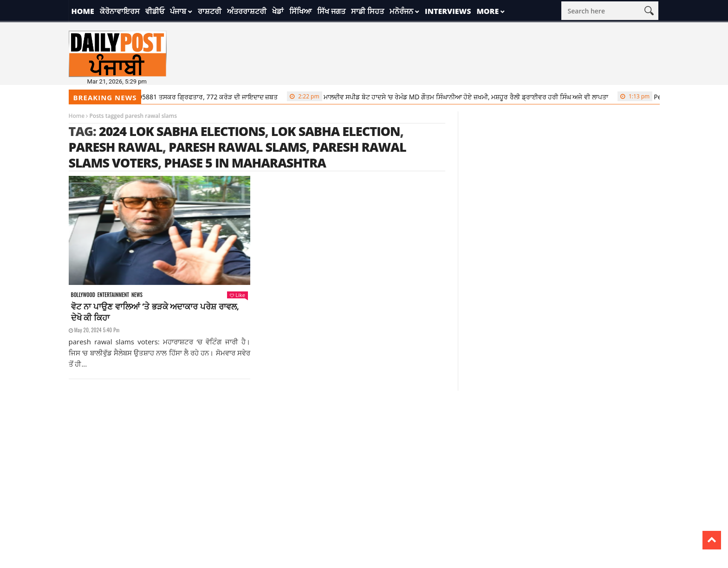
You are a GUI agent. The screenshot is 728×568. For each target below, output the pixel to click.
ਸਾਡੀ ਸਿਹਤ (367, 11)
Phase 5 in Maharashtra (245, 163)
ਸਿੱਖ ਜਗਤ (331, 11)
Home (83, 11)
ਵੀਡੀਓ (155, 11)
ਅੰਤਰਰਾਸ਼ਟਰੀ (247, 11)
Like (237, 295)
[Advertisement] (364, 456)
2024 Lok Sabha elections (182, 131)
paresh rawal (116, 147)
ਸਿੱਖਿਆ (300, 11)
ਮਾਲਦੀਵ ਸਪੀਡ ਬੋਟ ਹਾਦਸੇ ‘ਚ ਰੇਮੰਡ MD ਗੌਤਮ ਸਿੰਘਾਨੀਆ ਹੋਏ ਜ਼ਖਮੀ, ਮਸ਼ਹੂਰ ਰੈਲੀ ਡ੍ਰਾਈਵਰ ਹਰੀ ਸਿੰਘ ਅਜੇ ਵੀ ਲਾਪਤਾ (451, 97)
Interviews (448, 11)
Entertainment (113, 295)
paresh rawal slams (237, 147)
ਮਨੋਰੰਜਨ (401, 11)
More (487, 11)
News (137, 295)
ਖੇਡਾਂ (278, 11)
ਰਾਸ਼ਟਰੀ (210, 11)
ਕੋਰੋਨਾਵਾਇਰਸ (120, 11)
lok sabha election (336, 131)
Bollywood (83, 295)
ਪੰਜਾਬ (178, 11)
